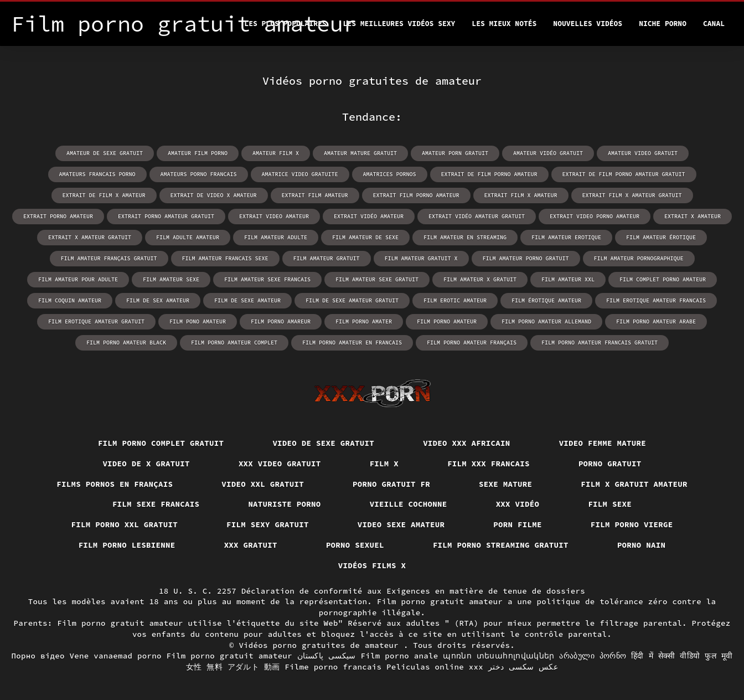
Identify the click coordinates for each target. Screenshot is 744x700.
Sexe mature (505, 484)
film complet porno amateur (663, 279)
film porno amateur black (126, 343)
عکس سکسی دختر (523, 667)
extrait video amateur (274, 216)
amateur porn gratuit (455, 153)
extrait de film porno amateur (489, 174)
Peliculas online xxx (435, 667)
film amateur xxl (568, 279)
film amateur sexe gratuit (377, 279)
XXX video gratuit (280, 464)
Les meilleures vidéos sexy (399, 24)
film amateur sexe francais (267, 279)
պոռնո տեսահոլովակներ (498, 656)
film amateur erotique (566, 237)
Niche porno (663, 24)
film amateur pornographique (639, 258)
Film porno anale (400, 656)
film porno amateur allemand (546, 321)
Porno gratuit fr (391, 484)
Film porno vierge (632, 524)
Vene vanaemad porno (116, 656)
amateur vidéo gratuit (548, 153)
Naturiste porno (284, 504)
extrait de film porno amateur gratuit (624, 174)
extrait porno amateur (58, 216)
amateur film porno (198, 153)
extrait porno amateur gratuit (166, 216)
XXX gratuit (251, 545)
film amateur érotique (661, 237)
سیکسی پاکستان (327, 656)
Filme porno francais (333, 667)
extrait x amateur (693, 216)
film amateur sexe (171, 279)
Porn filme (518, 524)
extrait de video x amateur (214, 195)
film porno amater (364, 321)
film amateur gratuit (327, 258)
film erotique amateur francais (656, 300)
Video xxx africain (467, 443)
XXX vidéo (518, 504)
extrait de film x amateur (104, 195)
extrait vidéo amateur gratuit (477, 216)
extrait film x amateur (521, 195)
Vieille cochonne (409, 504)
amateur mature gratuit (360, 153)
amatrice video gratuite (300, 174)
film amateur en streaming (465, 237)
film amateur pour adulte (78, 279)
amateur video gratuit (643, 153)
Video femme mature (603, 443)
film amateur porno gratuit (526, 258)
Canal (714, 24)
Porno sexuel (355, 545)
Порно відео (38, 656)
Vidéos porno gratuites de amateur (321, 645)
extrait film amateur (315, 195)
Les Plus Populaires (285, 24)
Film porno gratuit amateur (230, 656)
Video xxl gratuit (263, 484)
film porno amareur (281, 321)
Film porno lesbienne (127, 545)
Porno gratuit (610, 464)
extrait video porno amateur (595, 216)
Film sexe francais (156, 504)
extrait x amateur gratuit (90, 237)
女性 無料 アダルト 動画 (233, 667)
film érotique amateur (546, 300)
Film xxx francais (489, 464)
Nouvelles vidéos (588, 24)
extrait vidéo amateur (369, 216)
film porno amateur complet (234, 343)
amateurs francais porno (97, 174)
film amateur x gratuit (480, 279)
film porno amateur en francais (352, 343)
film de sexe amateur (247, 300)
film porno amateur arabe (656, 321)
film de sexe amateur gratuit (352, 300)
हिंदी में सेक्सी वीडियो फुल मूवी (682, 656)
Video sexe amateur (401, 524)
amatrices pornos (390, 174)
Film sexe (610, 504)
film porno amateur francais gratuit (600, 343)
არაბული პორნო (593, 656)
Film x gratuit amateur (634, 484)
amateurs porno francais (199, 174)
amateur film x (276, 153)
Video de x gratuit (146, 464)
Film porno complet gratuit (161, 443)
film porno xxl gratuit (125, 524)
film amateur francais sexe (225, 258)
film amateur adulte (276, 237)
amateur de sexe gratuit (105, 153)
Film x (384, 464)
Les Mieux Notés (504, 24)
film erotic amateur (455, 300)
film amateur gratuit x (421, 258)
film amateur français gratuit (109, 258)
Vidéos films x (372, 565)
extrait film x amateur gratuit (632, 195)
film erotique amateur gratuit (96, 321)
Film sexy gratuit (268, 524)
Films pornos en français (115, 484)
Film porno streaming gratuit (501, 545)
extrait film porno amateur (416, 195)
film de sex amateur (158, 300)
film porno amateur (447, 321)
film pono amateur (198, 321)
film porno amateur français (472, 343)
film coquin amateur (70, 300)
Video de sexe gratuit (323, 443)
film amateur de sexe (365, 237)
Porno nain (642, 545)
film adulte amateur (188, 237)
